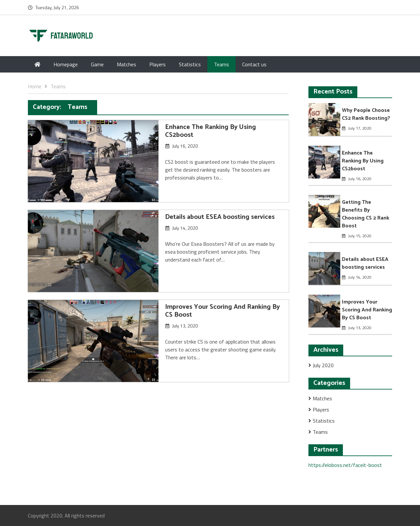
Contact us (254, 64)
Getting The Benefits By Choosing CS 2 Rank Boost (366, 214)
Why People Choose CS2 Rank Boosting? (366, 114)
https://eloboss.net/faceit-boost (345, 465)
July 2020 (323, 365)
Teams (221, 64)
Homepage (66, 64)
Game (97, 64)
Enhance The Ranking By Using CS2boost (210, 131)
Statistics (190, 64)
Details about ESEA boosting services (220, 217)
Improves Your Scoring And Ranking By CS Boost (222, 311)
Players (157, 64)
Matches (126, 64)
